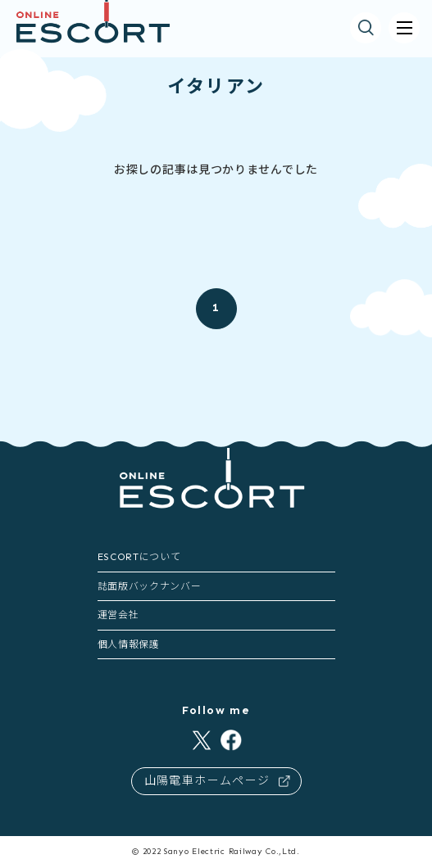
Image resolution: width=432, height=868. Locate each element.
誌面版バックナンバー (150, 586)
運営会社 (118, 615)
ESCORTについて (139, 557)
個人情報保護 (129, 644)
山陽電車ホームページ (217, 781)
